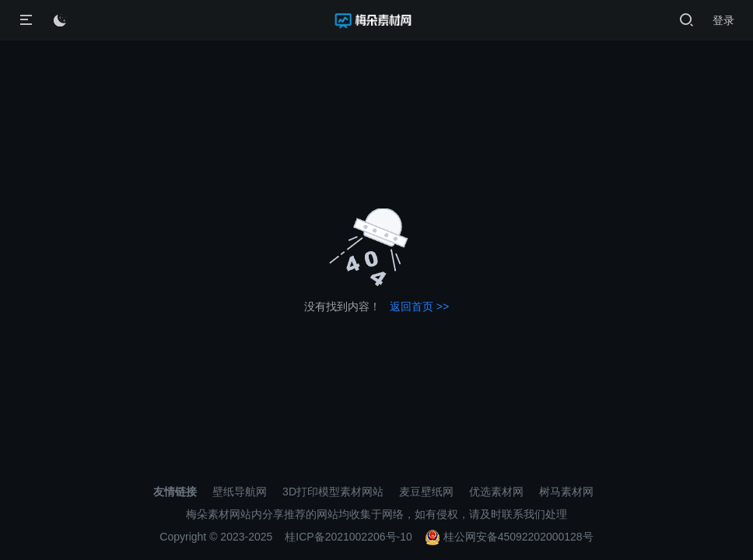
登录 (723, 20)
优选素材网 (496, 492)
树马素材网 (566, 492)
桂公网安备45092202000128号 (509, 537)
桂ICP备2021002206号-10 (348, 537)
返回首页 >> (419, 306)
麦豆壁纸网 (426, 492)
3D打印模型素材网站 (333, 492)
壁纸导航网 (240, 492)
